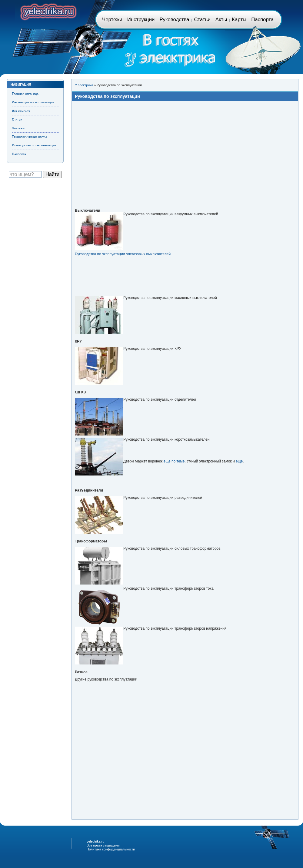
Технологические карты (29, 137)
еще (239, 461)
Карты (239, 20)
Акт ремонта (21, 111)
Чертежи (112, 20)
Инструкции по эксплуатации (33, 102)
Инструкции (141, 20)
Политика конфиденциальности (111, 849)
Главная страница (48, 11)
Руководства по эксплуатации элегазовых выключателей (123, 254)
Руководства (174, 20)
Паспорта (262, 20)
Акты (221, 20)
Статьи (202, 20)
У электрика (84, 85)
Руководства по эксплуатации (34, 145)
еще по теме (174, 461)
